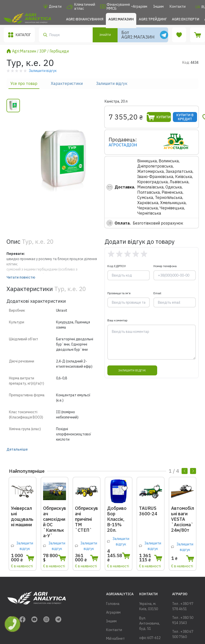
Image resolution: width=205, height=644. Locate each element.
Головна (113, 604)
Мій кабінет (115, 639)
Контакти (178, 6)
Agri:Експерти (186, 19)
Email (157, 293)
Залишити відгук (112, 83)
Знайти (105, 35)
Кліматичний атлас (81, 6)
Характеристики (67, 83)
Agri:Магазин (121, 19)
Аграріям (140, 6)
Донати (52, 6)
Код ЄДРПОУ (117, 266)
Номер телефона (165, 266)
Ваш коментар (117, 320)
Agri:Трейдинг (153, 19)
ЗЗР (43, 51)
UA (198, 7)
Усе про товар (24, 83)
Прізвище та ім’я (119, 293)
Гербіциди (59, 51)
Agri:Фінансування (85, 19)
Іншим (158, 6)
